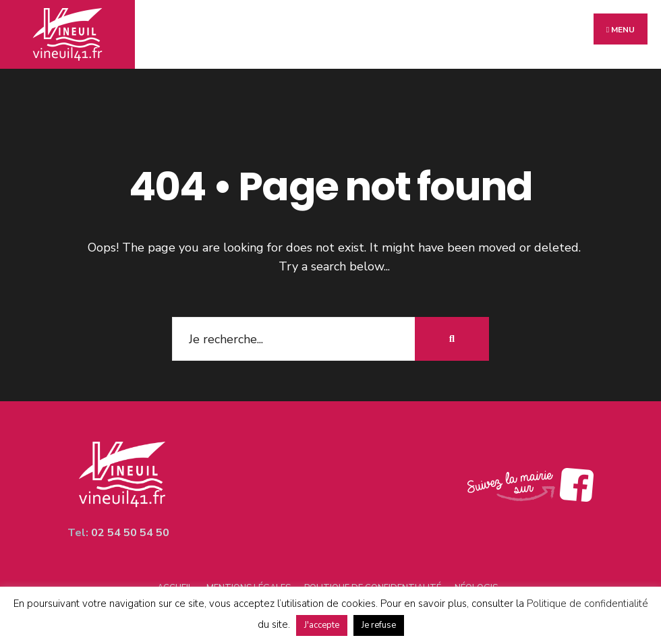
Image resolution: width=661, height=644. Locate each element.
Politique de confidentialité (587, 604)
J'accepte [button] (322, 625)
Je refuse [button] (379, 625)
